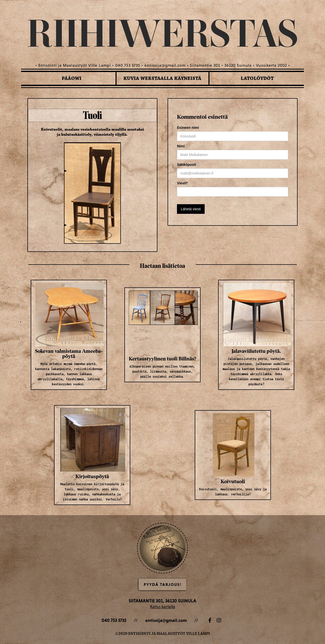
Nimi (181, 146)
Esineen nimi (188, 128)
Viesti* (182, 183)
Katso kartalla (163, 607)
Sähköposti (186, 165)
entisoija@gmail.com (166, 620)
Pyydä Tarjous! (162, 584)
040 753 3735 (114, 620)
